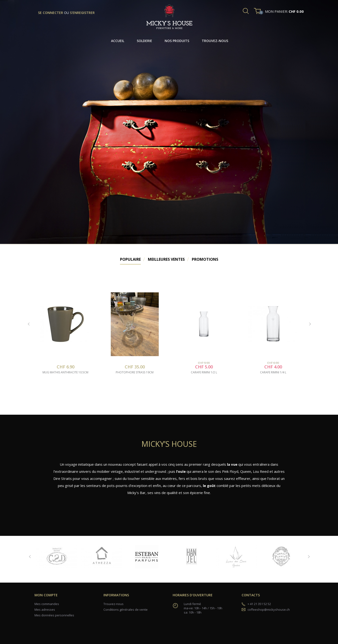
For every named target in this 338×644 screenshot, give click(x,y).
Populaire (130, 259)
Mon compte (46, 595)
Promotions (205, 259)
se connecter (51, 13)
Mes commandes (47, 604)
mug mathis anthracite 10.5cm (65, 372)
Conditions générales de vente (126, 610)
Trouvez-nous (113, 604)
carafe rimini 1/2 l (204, 372)
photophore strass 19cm (135, 372)
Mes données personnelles (54, 615)
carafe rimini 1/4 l (273, 372)
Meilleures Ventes (166, 259)
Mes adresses (45, 610)
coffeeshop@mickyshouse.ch (269, 610)
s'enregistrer (82, 13)
